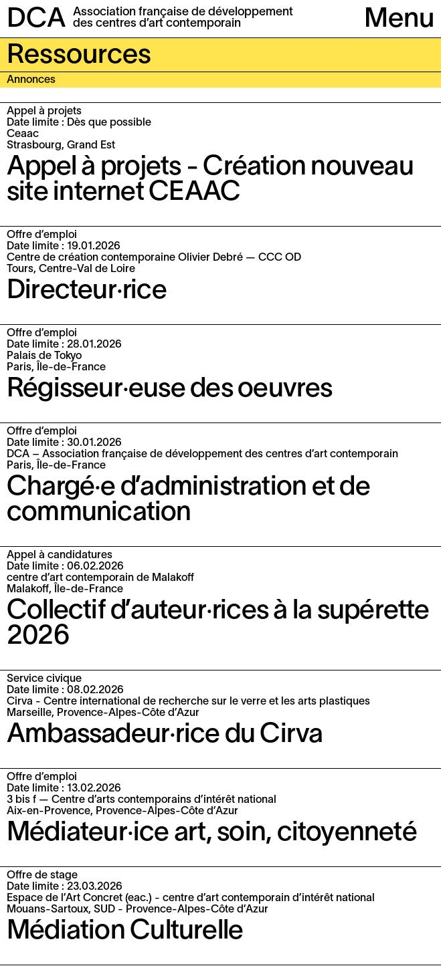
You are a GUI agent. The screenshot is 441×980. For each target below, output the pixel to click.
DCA (36, 20)
